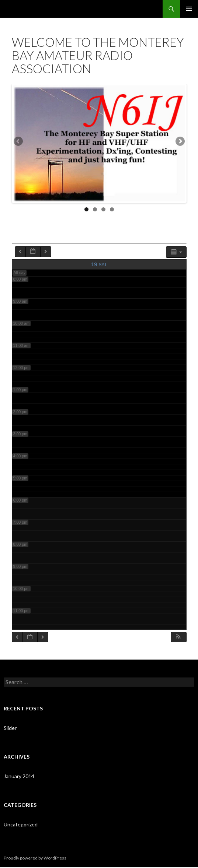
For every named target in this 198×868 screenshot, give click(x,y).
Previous (19, 142)
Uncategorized (21, 825)
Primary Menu (189, 9)
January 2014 (19, 777)
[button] (178, 638)
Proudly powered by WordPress (35, 859)
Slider (10, 729)
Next (180, 142)
